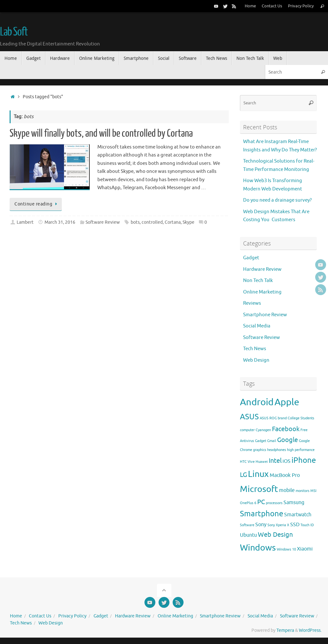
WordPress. (310, 630)
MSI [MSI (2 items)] (313, 491)
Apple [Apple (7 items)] (287, 402)
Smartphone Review (265, 315)
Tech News (255, 349)
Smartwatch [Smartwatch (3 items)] (298, 515)
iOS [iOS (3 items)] (287, 461)
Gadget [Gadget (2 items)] (261, 441)
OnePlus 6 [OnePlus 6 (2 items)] (248, 503)
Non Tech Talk (258, 281)
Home (250, 6)
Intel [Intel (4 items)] (275, 461)
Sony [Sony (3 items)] (261, 525)
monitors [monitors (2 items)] (303, 491)
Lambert (25, 222)
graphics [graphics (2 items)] (260, 450)
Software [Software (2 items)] (247, 525)
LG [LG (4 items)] (243, 475)
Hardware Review (262, 269)
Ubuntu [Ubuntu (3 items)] (248, 535)
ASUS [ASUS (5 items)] (249, 417)
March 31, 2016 (60, 222)
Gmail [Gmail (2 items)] (272, 441)
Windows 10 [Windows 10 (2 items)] (286, 549)
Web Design (256, 360)
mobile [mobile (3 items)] (287, 490)
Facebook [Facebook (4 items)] (286, 429)
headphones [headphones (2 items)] (277, 450)
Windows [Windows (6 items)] (258, 548)
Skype (189, 222)
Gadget (251, 258)
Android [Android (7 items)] (257, 402)
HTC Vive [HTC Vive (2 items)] (247, 462)
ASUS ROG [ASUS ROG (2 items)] (268, 418)
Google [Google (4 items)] (287, 440)
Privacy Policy (301, 6)
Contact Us (272, 6)
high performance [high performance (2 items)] (301, 450)
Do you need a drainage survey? (277, 200)
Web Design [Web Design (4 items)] (275, 535)
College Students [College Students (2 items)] (301, 418)
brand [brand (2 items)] (282, 418)
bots (135, 222)
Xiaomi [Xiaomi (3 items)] (305, 549)
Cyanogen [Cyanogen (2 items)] (263, 430)
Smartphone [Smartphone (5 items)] (262, 514)
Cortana (173, 222)
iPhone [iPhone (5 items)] (304, 460)
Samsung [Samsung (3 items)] (294, 503)
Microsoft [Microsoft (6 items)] (259, 489)
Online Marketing (262, 292)
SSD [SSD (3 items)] (295, 525)
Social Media (257, 326)
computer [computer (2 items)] (247, 430)
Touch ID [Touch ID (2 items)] (307, 525)
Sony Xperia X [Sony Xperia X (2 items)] (278, 525)
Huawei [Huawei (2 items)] (262, 462)
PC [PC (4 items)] (261, 502)
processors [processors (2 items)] (274, 503)
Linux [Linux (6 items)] (258, 474)
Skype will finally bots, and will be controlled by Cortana (101, 133)
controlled (152, 222)
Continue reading (37, 204)
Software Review (103, 222)
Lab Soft (14, 32)
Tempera (285, 630)
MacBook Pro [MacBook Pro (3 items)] (285, 475)
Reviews (252, 303)
